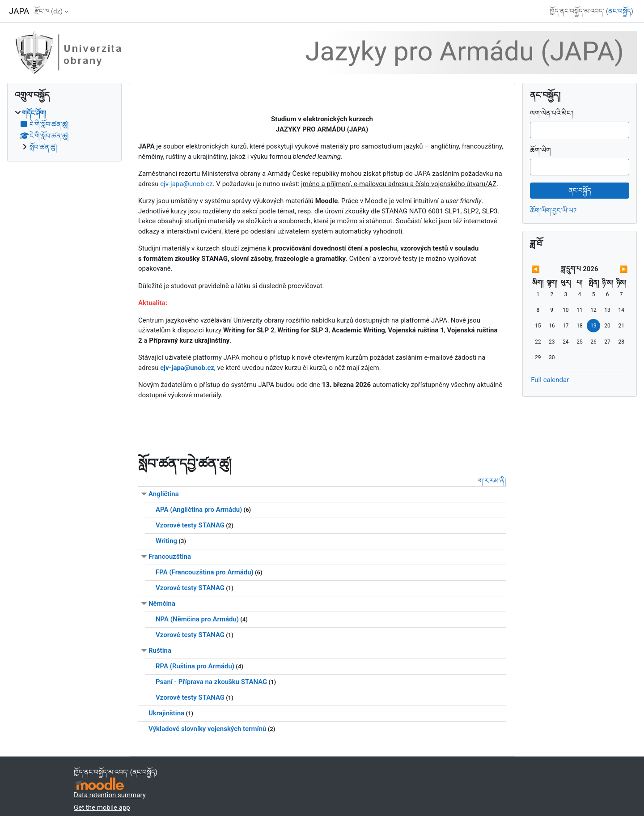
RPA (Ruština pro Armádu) (195, 666)
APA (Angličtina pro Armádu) (199, 510)
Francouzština (170, 557)
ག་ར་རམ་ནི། (492, 481)
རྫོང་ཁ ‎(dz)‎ (49, 11)
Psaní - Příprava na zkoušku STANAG (211, 682)
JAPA (19, 11)
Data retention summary (110, 795)
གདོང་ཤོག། (34, 113)
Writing (166, 541)
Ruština (160, 650)
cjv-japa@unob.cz (186, 184)
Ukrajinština (166, 713)
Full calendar (550, 380)
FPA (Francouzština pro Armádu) (205, 572)
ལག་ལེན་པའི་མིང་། (552, 113)
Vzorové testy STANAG (190, 525)
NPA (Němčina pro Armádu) (197, 619)
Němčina (162, 603)
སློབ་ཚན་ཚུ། (43, 147)
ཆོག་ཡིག (540, 150)
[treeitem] (64, 130)
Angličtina (164, 494)
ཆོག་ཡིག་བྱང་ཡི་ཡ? (553, 211)
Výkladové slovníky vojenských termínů (207, 729)
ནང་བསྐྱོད (620, 11)
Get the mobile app (102, 807)
